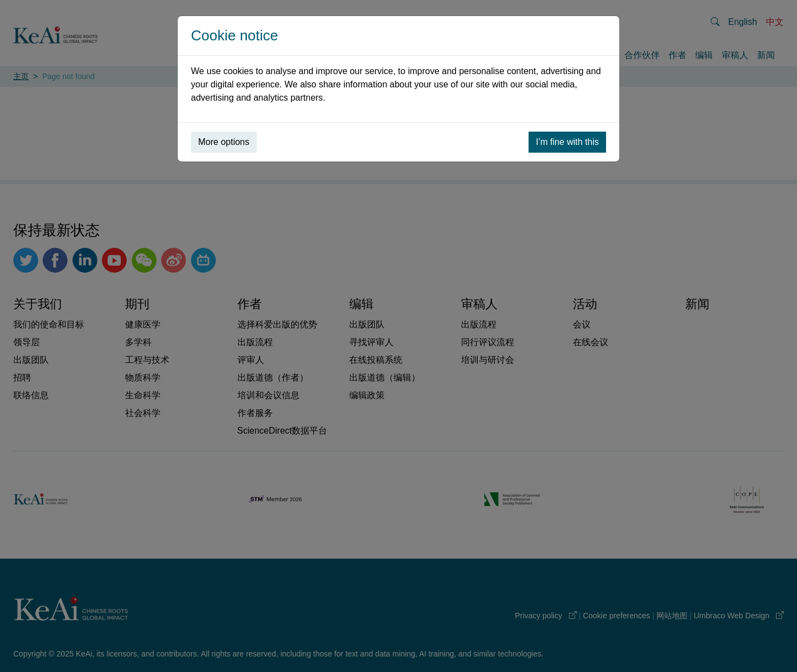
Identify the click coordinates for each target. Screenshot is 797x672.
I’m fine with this (567, 142)
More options (224, 142)
